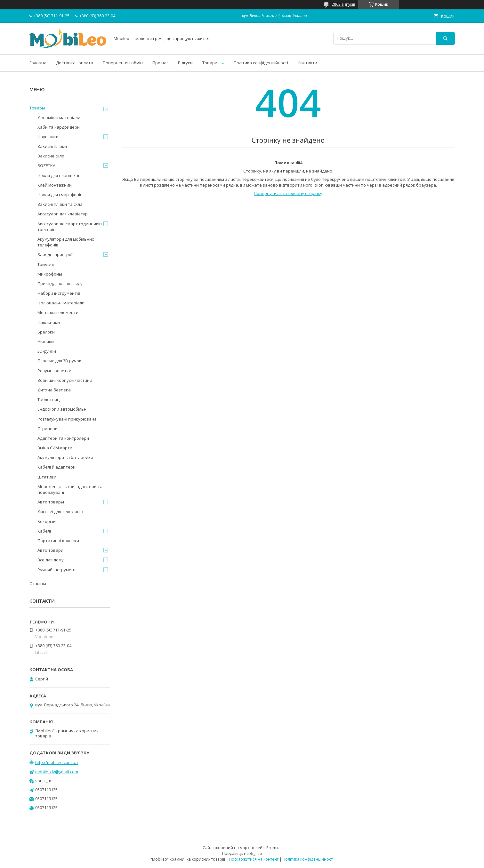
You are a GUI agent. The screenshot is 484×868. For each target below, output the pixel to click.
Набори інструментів (59, 293)
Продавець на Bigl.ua (242, 853)
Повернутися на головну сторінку (288, 193)
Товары (37, 108)
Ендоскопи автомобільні (62, 409)
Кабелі (44, 531)
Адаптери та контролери (63, 438)
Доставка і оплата (75, 63)
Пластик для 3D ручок (59, 361)
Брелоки (46, 332)
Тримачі (46, 264)
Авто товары (51, 502)
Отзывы (38, 583)
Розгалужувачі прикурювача (67, 419)
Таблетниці (49, 399)
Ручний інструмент (57, 570)
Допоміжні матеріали (59, 117)
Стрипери (48, 429)
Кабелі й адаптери (56, 467)
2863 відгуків (343, 4)
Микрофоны (50, 274)
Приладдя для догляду (60, 284)
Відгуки (185, 63)
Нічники (46, 342)
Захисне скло (51, 156)
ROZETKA (46, 165)
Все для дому (51, 560)
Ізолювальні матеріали (61, 303)
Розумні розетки (54, 371)
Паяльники (49, 322)
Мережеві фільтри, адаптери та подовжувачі (70, 489)
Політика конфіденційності (261, 63)
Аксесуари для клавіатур (63, 214)
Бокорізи (47, 521)
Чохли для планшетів (59, 175)
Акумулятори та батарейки (65, 457)
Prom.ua (274, 848)
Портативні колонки (58, 541)
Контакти (307, 63)
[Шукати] (445, 38)
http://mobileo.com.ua (56, 762)
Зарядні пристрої (55, 254)
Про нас (160, 63)
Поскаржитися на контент (254, 859)
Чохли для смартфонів (60, 195)
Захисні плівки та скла (60, 204)
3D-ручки (47, 351)
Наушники (48, 137)
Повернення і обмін (123, 63)
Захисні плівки (52, 146)
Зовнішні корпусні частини (65, 380)
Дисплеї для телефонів (60, 511)
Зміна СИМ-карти (55, 448)
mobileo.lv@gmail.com (57, 772)
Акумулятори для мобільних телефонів (66, 242)
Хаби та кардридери (59, 127)
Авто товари (50, 550)
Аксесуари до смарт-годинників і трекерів (71, 227)
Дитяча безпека (54, 390)
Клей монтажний (55, 185)
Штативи (47, 477)
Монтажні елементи (58, 312)
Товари (210, 63)
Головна (38, 63)
